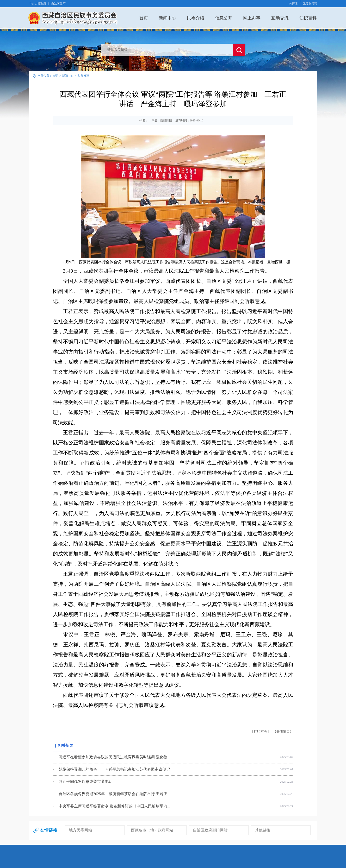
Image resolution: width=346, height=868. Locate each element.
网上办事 (252, 18)
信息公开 (224, 18)
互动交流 (280, 18)
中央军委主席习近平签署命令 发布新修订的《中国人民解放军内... (114, 806)
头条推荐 (83, 76)
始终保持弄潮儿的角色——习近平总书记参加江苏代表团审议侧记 (114, 769)
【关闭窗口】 (283, 732)
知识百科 (308, 18)
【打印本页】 (260, 732)
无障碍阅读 (310, 4)
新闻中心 (167, 18)
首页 (144, 18)
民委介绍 (196, 18)
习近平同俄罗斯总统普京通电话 (86, 782)
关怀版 (293, 4)
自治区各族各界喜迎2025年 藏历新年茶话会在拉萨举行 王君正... (114, 794)
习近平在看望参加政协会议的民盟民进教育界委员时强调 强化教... (114, 757)
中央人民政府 (37, 4)
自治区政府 (58, 4)
